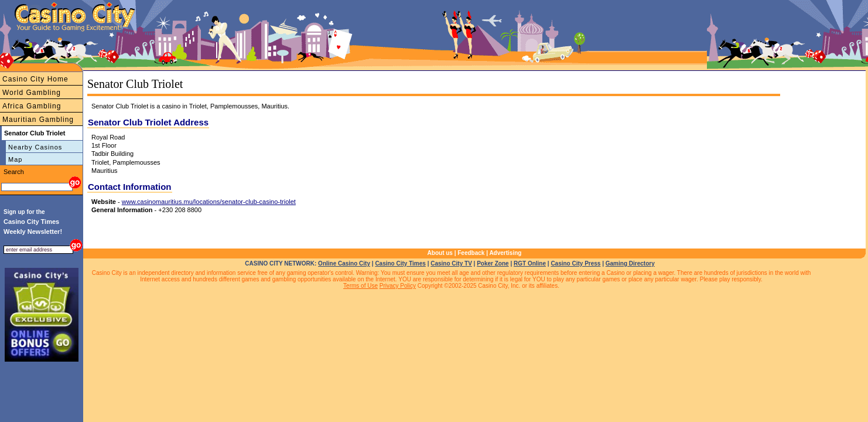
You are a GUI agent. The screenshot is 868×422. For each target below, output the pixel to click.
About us (440, 253)
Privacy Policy (398, 286)
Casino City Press (575, 263)
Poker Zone (493, 263)
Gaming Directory (630, 263)
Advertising (505, 253)
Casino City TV (451, 263)
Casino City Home (35, 79)
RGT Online (530, 263)
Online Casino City (344, 263)
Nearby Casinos (35, 147)
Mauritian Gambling (38, 120)
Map (15, 159)
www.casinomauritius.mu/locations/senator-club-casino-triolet (209, 202)
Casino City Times (400, 263)
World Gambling (32, 93)
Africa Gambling (32, 106)
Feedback (471, 253)
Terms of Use (360, 286)
